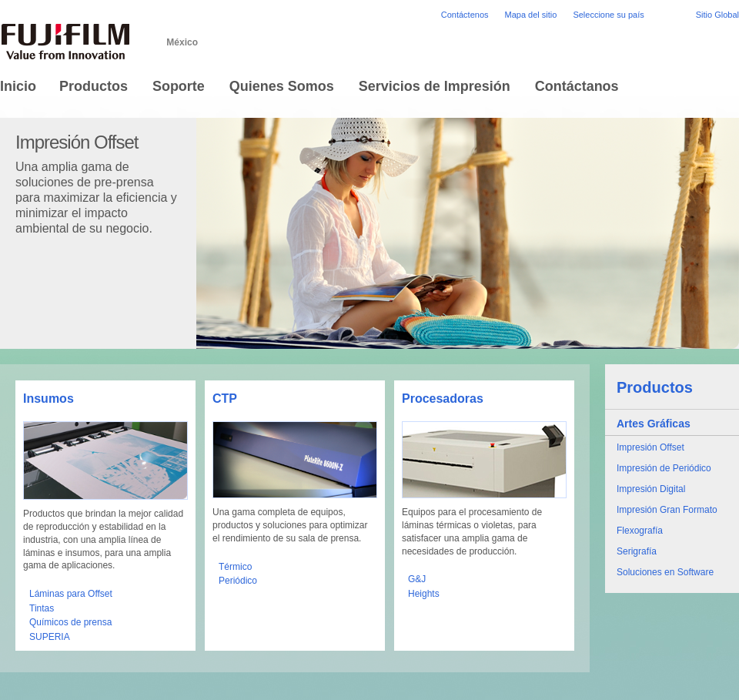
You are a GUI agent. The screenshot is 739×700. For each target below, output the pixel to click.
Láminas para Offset (71, 594)
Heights (424, 594)
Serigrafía (637, 551)
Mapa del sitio (531, 15)
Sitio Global (717, 15)
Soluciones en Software (665, 572)
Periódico (238, 581)
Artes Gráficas (654, 424)
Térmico (235, 567)
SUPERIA (50, 637)
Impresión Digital (651, 489)
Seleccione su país (608, 15)
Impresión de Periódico (664, 468)
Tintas (42, 608)
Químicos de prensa (70, 622)
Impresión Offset (650, 447)
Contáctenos (465, 15)
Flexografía (640, 531)
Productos (655, 387)
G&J (417, 579)
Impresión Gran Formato (667, 510)
